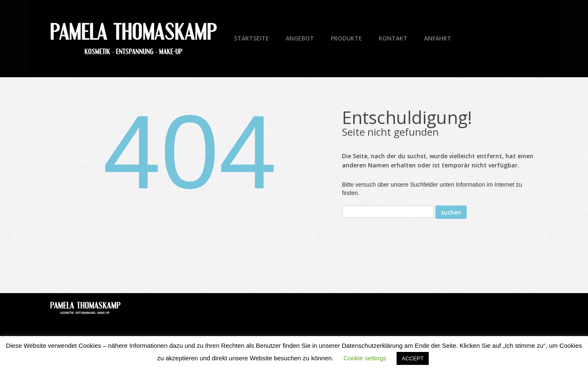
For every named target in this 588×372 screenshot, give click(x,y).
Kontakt (393, 38)
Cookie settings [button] (365, 358)
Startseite (251, 38)
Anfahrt (438, 38)
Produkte (346, 38)
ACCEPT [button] (413, 358)
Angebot (300, 38)
